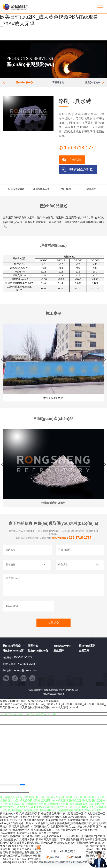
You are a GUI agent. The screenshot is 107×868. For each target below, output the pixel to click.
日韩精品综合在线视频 (22, 857)
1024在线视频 (85, 866)
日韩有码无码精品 (46, 844)
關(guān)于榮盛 (12, 648)
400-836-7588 (26, 666)
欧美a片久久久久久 (22, 850)
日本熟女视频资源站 (28, 847)
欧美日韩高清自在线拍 (41, 863)
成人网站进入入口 (65, 866)
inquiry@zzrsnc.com (26, 673)
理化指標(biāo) (41, 190)
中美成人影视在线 (10, 840)
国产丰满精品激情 (44, 866)
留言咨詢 (91, 190)
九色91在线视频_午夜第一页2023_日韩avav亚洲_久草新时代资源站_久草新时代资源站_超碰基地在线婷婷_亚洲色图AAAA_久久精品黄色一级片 (50, 824)
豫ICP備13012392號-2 (53, 697)
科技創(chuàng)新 (13, 653)
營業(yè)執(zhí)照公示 (69, 693)
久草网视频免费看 (68, 844)
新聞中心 (33, 648)
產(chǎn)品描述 (16, 190)
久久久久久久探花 (17, 863)
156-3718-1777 (23, 660)
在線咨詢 (75, 161)
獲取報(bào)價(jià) (81, 171)
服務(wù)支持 (92, 83)
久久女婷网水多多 (24, 844)
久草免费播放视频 (65, 863)
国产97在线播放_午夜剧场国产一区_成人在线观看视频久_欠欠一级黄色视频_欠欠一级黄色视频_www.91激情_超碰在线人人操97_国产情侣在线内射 (53, 834)
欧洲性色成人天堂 (22, 866)
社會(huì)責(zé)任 (38, 653)
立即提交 (53, 625)
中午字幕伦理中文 (89, 850)
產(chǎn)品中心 (24, 83)
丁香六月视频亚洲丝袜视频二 (79, 840)
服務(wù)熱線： (72, 540)
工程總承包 (58, 83)
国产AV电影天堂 (34, 860)
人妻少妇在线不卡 (51, 840)
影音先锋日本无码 (90, 844)
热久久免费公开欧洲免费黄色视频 (36, 853)
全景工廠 (84, 653)
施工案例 (66, 190)
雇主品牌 (59, 653)
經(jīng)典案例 (87, 648)
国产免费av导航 (31, 840)
